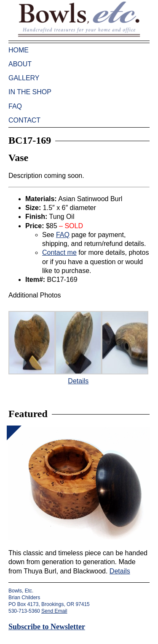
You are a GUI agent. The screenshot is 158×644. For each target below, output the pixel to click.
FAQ (15, 106)
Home (19, 50)
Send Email (54, 611)
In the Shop (30, 92)
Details (78, 381)
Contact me (59, 252)
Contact (24, 120)
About (20, 64)
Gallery (24, 78)
